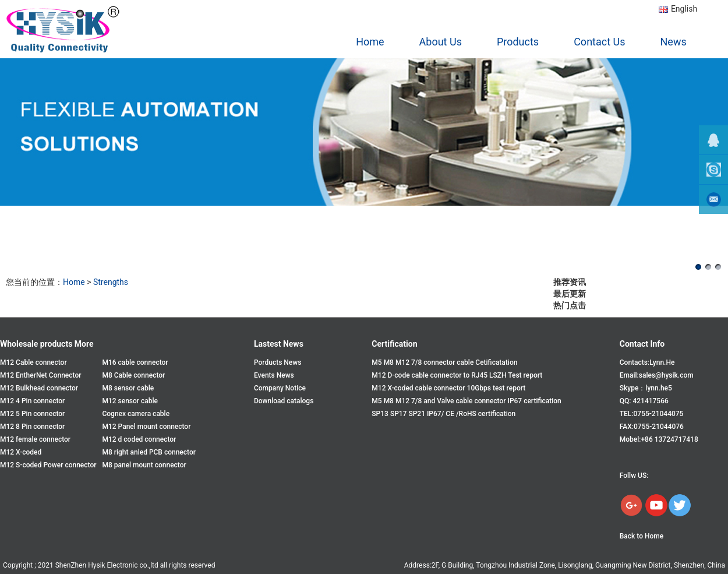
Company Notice (280, 388)
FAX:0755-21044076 (652, 427)
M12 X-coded (21, 452)
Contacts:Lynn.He (647, 362)
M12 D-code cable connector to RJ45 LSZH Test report (457, 375)
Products (518, 42)
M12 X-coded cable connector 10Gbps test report (448, 388)
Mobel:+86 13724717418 (659, 439)
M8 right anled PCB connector (149, 452)
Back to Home (642, 536)
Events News (274, 375)
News (674, 42)
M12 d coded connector (139, 439)
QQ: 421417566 (644, 401)
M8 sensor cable (128, 388)
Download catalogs (284, 401)
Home (370, 42)
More (84, 344)
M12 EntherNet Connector (40, 375)
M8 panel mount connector (144, 465)
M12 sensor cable (130, 401)
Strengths (111, 282)
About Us (441, 42)
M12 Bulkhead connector (39, 388)
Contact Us (599, 42)
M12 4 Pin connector (32, 401)
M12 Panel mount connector (146, 427)
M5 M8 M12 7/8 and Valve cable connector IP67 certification (466, 401)
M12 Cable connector (33, 362)
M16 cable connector (135, 362)
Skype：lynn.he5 (646, 388)
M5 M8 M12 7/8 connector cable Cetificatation (444, 362)
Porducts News (278, 362)
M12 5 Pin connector (32, 414)
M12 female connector (35, 439)
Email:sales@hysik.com (657, 375)
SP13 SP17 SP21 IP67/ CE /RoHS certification (443, 414)
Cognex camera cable (136, 414)
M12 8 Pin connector (32, 427)
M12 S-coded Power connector (48, 465)
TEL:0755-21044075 (652, 414)
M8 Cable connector (133, 375)
